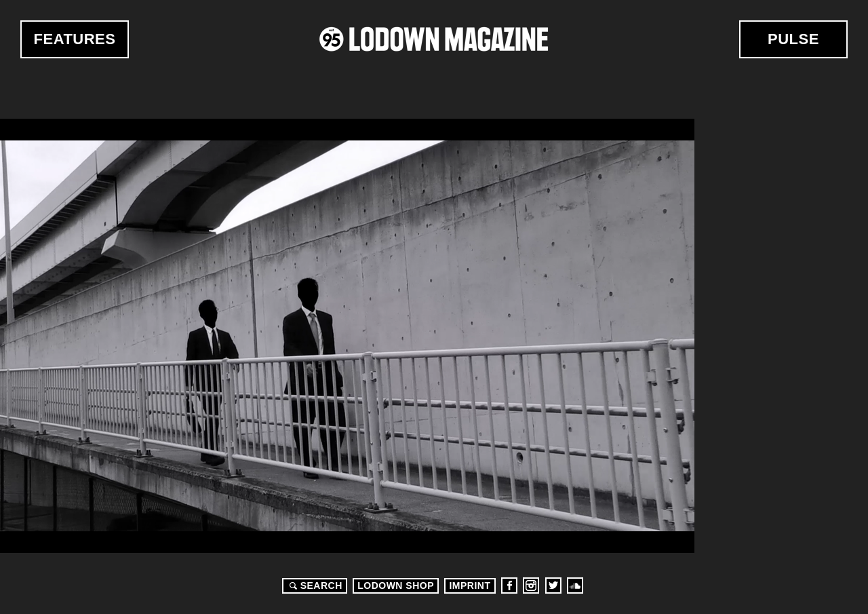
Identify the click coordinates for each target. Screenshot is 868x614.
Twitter (553, 586)
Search (314, 586)
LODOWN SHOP (396, 586)
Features (75, 39)
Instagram (531, 586)
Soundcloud (575, 586)
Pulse (793, 39)
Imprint (470, 586)
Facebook (509, 586)
